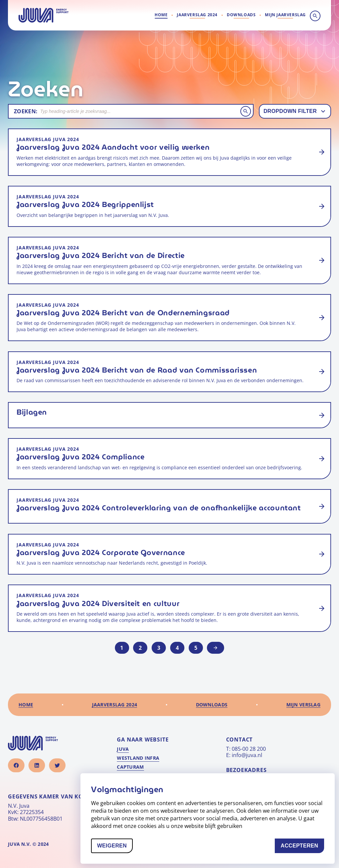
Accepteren (302, 849)
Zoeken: (26, 111)
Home (161, 15)
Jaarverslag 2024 (197, 15)
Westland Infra (138, 758)
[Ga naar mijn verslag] (285, 15)
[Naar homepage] (44, 15)
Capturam (130, 767)
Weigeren (115, 849)
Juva (123, 749)
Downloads (241, 15)
